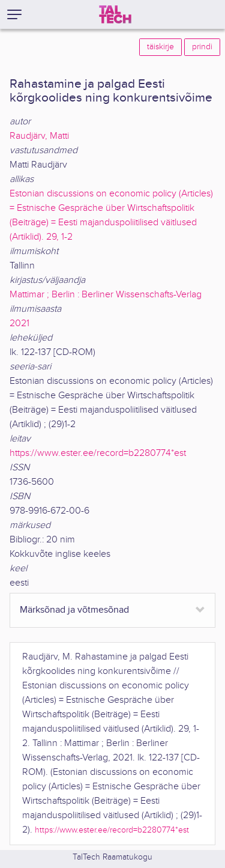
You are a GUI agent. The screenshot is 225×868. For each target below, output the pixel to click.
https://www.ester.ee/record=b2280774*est (98, 453)
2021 (19, 323)
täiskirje (160, 47)
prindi (202, 47)
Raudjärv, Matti (39, 136)
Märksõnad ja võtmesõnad (74, 610)
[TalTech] (115, 14)
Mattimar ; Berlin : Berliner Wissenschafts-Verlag (106, 295)
